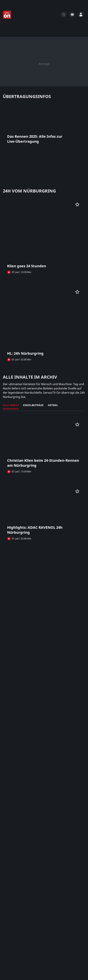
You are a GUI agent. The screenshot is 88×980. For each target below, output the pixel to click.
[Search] (64, 15)
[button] (44, 125)
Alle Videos (11, 405)
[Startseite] (7, 15)
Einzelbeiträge (33, 405)
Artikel (53, 405)
